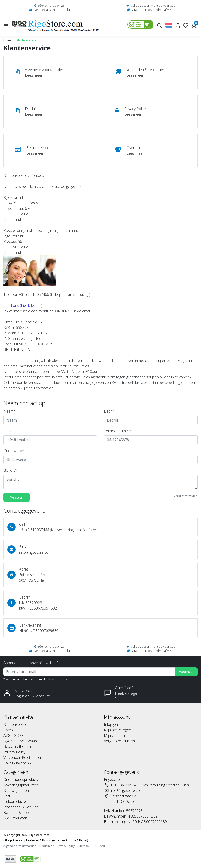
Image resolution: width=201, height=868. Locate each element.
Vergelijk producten (119, 741)
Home (8, 40)
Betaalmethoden (17, 746)
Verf (7, 796)
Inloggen (111, 724)
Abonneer (186, 672)
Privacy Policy (14, 752)
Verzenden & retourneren (25, 757)
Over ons (11, 730)
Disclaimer (47, 846)
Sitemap (83, 846)
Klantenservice (27, 40)
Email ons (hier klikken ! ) (23, 305)
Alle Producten (15, 818)
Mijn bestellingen (117, 730)
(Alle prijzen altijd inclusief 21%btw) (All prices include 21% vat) (46, 840)
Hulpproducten (16, 801)
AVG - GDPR (14, 735)
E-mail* (9, 431)
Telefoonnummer (118, 431)
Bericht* (10, 470)
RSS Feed (98, 846)
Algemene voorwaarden (23, 741)
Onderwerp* (14, 451)
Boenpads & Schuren (21, 807)
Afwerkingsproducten (21, 785)
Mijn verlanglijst (116, 735)
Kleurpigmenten (16, 790)
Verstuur (17, 497)
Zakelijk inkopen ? (17, 763)
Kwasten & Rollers (18, 813)
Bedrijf (109, 411)
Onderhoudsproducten (22, 779)
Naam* (10, 411)
